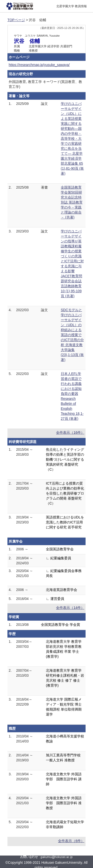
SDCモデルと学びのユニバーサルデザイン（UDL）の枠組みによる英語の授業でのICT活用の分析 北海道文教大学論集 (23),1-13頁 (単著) (72, 335)
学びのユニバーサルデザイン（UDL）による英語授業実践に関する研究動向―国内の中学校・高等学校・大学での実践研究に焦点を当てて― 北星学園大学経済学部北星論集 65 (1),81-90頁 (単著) (72, 139)
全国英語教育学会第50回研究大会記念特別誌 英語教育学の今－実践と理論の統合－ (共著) (72, 202)
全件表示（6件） (71, 841)
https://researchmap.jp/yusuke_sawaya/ (39, 65)
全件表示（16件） (70, 433)
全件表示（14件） (70, 608)
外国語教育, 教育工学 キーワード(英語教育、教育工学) (45, 84)
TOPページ (16, 20)
